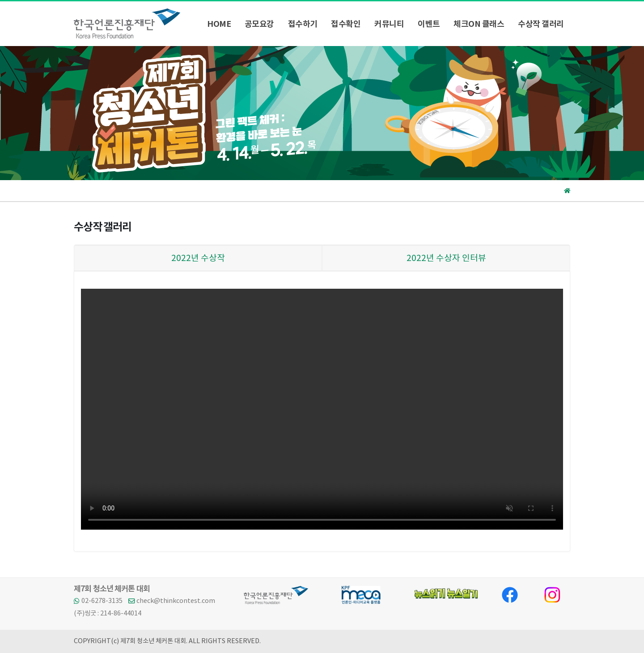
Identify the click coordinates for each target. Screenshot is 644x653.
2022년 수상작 (198, 258)
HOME (219, 24)
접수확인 (346, 24)
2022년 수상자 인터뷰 (446, 258)
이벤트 (429, 24)
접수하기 (303, 24)
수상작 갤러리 (541, 24)
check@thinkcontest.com (176, 601)
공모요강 (259, 24)
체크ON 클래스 (479, 24)
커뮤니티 (389, 24)
